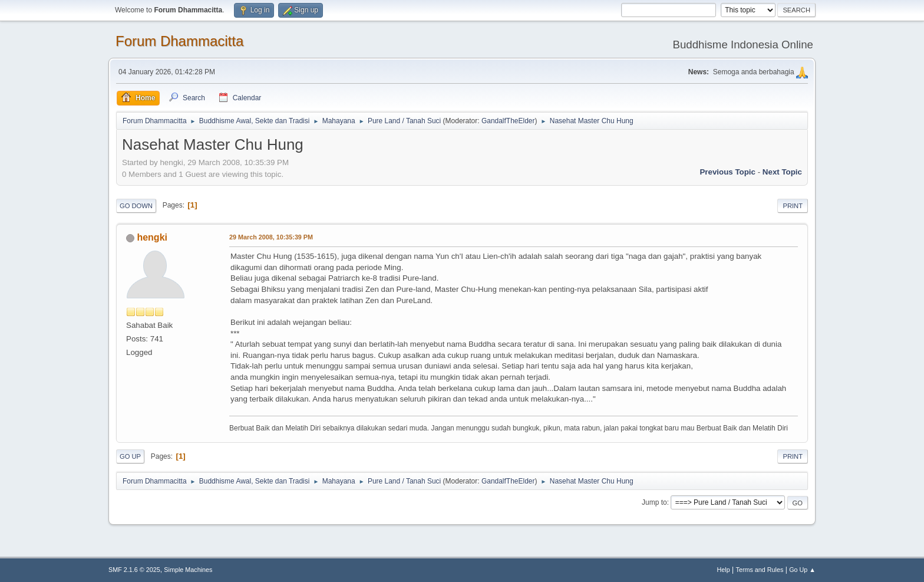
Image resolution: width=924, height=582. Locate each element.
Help (724, 570)
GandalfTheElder (508, 121)
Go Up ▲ (802, 570)
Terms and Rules (760, 570)
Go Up (130, 456)
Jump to (654, 502)
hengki (152, 237)
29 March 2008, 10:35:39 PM (271, 237)
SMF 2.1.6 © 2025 (134, 570)
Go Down (136, 206)
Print (793, 206)
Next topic (782, 172)
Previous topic (727, 172)
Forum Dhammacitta (179, 41)
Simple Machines (188, 570)
